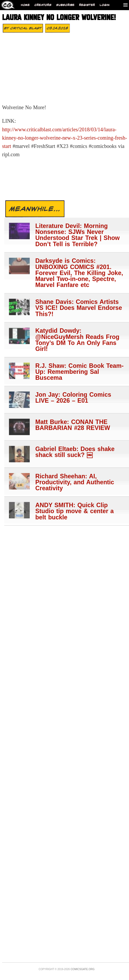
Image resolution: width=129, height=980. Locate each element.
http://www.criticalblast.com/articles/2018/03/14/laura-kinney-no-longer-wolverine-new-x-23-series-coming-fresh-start (65, 138)
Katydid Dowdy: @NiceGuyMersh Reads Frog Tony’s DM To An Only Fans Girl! (77, 340)
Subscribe (65, 5)
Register (87, 5)
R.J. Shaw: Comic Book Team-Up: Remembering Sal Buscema (79, 372)
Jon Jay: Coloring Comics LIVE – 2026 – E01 (73, 397)
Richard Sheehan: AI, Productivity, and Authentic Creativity (75, 482)
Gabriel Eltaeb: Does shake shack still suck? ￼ (75, 452)
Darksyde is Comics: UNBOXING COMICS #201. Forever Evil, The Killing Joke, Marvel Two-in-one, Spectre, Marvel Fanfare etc (79, 273)
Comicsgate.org (82, 969)
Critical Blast (26, 28)
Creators (43, 5)
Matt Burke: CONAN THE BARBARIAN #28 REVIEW (73, 424)
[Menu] (125, 5)
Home (25, 5)
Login (105, 5)
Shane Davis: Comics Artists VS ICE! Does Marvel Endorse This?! (79, 308)
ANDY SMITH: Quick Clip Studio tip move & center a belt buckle (75, 511)
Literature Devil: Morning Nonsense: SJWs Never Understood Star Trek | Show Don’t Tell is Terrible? (78, 235)
